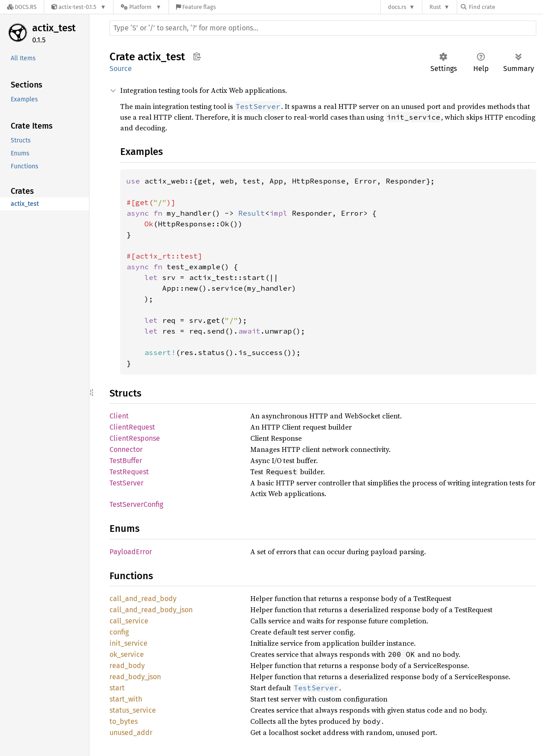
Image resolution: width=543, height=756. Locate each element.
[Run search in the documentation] (323, 28)
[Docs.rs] (22, 7)
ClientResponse (135, 438)
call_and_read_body (143, 599)
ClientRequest (132, 427)
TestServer (126, 483)
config (119, 632)
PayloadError (131, 552)
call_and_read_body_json (151, 610)
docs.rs (397, 7)
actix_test (54, 28)
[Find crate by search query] (505, 7)
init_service (128, 643)
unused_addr (131, 733)
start (117, 688)
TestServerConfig (136, 504)
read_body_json (135, 677)
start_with (126, 699)
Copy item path (197, 56)
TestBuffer (126, 461)
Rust (435, 7)
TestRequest (129, 472)
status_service (133, 710)
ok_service (127, 654)
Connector (126, 449)
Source (121, 69)
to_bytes (124, 721)
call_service (129, 621)
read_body (127, 666)
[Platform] (141, 7)
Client (119, 416)
